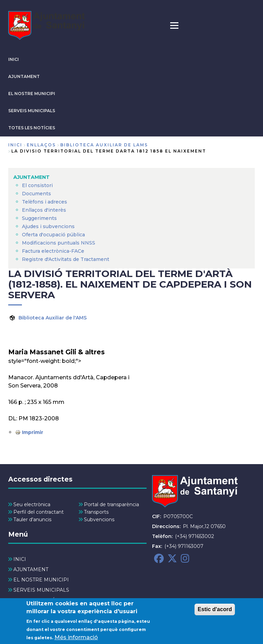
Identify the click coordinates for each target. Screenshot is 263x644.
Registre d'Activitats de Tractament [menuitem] (66, 259)
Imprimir (33, 432)
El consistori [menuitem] (37, 185)
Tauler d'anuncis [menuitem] (32, 520)
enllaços (41, 145)
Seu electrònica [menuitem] (32, 504)
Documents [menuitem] (36, 194)
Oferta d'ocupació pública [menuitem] (53, 235)
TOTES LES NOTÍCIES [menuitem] (40, 600)
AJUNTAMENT (24, 76)
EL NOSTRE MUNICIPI (32, 94)
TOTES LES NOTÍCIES (32, 128)
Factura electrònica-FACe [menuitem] (53, 251)
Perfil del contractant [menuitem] (39, 512)
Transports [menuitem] (96, 512)
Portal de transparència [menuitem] (111, 504)
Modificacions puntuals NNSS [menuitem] (59, 243)
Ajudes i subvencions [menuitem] (48, 226)
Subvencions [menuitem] (99, 520)
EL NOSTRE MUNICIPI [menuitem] (41, 580)
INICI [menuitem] (20, 559)
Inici (15, 145)
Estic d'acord (215, 612)
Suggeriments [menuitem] (39, 218)
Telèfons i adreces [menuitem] (45, 202)
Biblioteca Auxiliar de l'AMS (53, 318)
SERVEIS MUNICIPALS (32, 111)
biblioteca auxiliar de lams (104, 145)
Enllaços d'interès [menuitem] (44, 210)
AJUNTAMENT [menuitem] (32, 177)
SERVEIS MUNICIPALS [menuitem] (41, 590)
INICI (14, 59)
